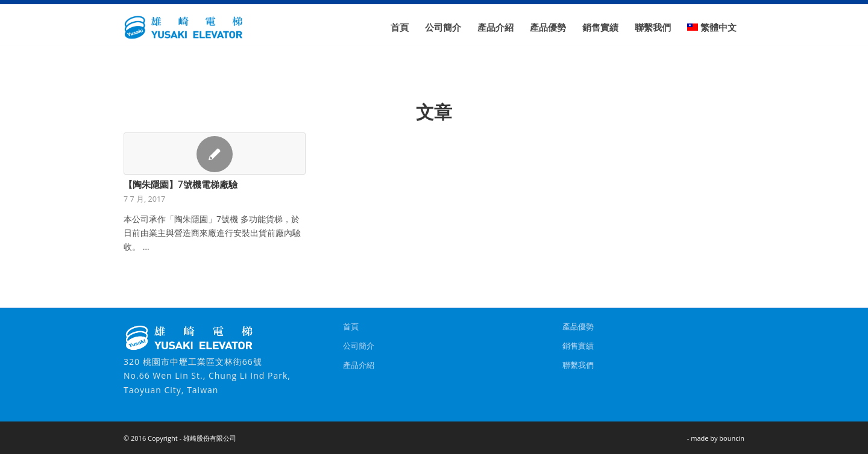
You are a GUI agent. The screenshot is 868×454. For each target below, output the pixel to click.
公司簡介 (359, 346)
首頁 (351, 326)
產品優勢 (578, 326)
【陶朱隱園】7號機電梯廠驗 (181, 185)
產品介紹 (359, 365)
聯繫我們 (578, 365)
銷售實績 (578, 346)
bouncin (732, 438)
